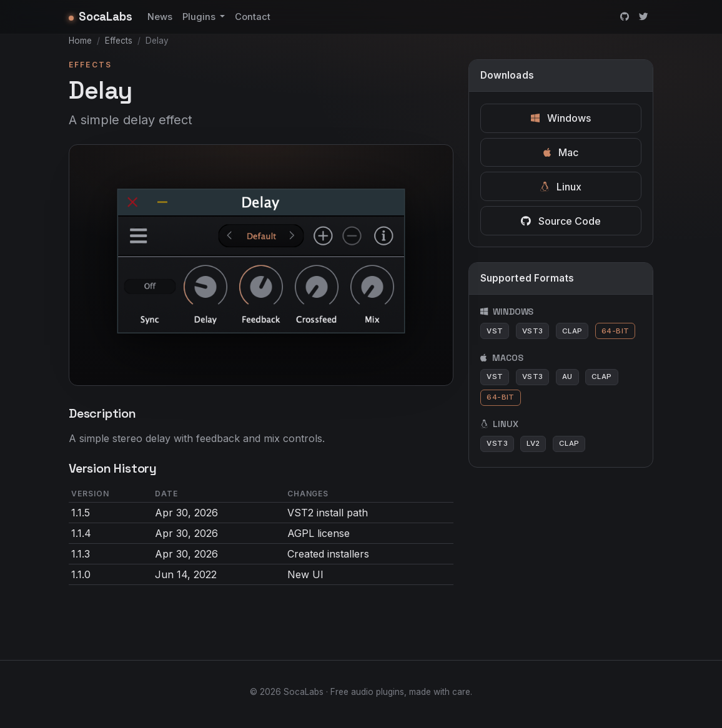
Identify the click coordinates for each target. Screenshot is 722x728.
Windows (561, 118)
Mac (561, 152)
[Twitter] (644, 17)
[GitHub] (625, 17)
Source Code (561, 221)
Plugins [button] (200, 17)
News (160, 17)
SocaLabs (101, 17)
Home (80, 41)
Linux (561, 187)
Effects (119, 41)
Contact (253, 17)
